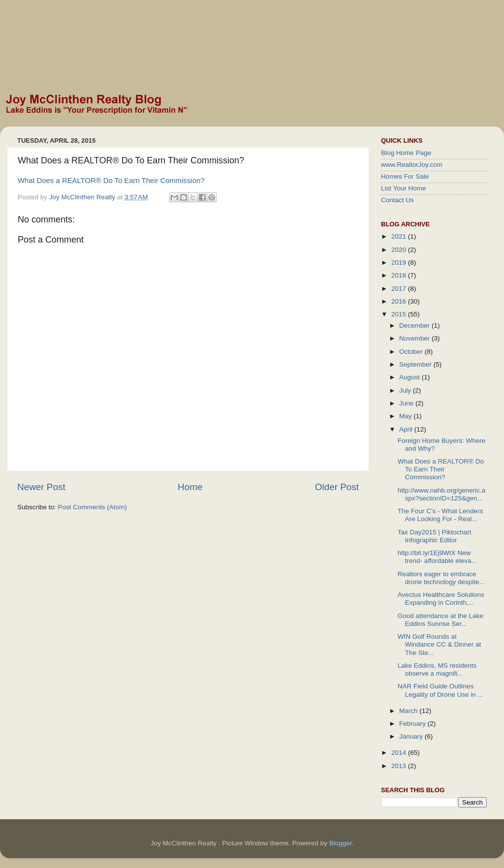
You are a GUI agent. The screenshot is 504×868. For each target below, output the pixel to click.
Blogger (341, 843)
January (412, 736)
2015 (400, 314)
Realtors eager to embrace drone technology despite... (441, 578)
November (415, 338)
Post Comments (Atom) (93, 507)
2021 (400, 236)
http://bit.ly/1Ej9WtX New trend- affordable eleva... (437, 557)
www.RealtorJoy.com (412, 165)
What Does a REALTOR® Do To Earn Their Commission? (111, 181)
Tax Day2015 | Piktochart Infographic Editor (435, 536)
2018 (400, 275)
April (407, 429)
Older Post (337, 487)
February (413, 724)
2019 (400, 263)
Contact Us (397, 200)
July (406, 390)
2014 (400, 753)
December (415, 325)
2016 (400, 301)
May (406, 416)
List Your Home (404, 188)
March (409, 711)
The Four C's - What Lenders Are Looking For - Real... (441, 515)
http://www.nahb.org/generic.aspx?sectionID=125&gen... (442, 494)
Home (190, 487)
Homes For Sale (405, 176)
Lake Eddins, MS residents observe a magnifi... (437, 669)
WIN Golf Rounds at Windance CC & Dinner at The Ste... (440, 644)
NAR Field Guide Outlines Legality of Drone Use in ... (441, 690)
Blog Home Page (406, 153)
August (410, 377)
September (416, 364)
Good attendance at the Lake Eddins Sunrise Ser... (441, 620)
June (407, 403)
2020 (400, 250)
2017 (400, 289)
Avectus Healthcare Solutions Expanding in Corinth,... (441, 599)
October (412, 352)
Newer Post (41, 487)
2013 (400, 766)
